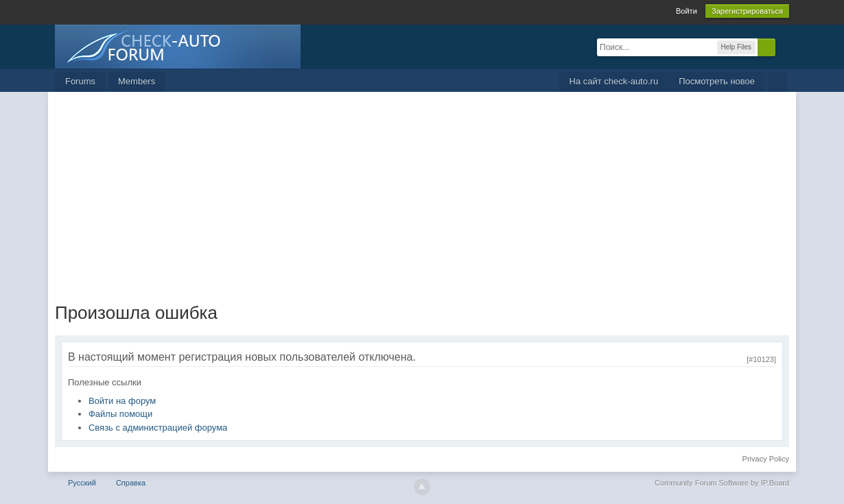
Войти (687, 11)
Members (137, 81)
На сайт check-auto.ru (614, 81)
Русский (82, 483)
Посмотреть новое (717, 81)
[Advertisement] (422, 195)
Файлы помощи (120, 414)
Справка (131, 483)
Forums (80, 81)
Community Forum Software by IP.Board (722, 483)
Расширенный (784, 47)
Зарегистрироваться (747, 11)
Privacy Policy (766, 459)
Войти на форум (122, 401)
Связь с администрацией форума (158, 428)
